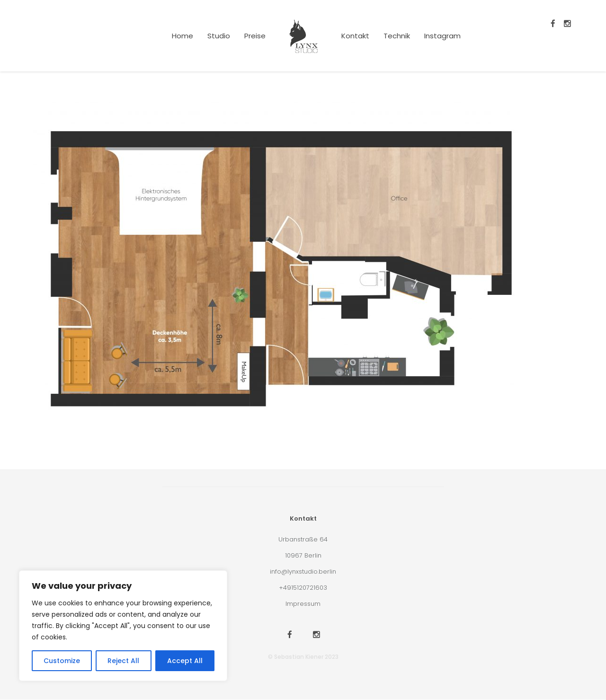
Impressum (303, 604)
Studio (219, 36)
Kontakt (355, 36)
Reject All (123, 661)
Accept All (185, 661)
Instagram (442, 36)
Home (183, 36)
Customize (62, 661)
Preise (255, 36)
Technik (397, 36)
